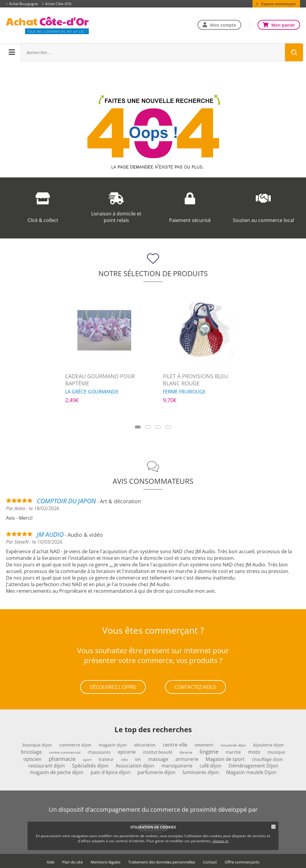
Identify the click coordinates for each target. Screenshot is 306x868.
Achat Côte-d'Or (58, 4)
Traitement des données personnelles (162, 861)
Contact (210, 861)
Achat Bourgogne (23, 4)
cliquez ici (221, 841)
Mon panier (283, 25)
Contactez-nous (195, 686)
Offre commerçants (242, 861)
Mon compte (223, 25)
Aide (51, 861)
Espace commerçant (279, 4)
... (111, 565)
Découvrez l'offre (113, 686)
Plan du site (72, 861)
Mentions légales (105, 861)
